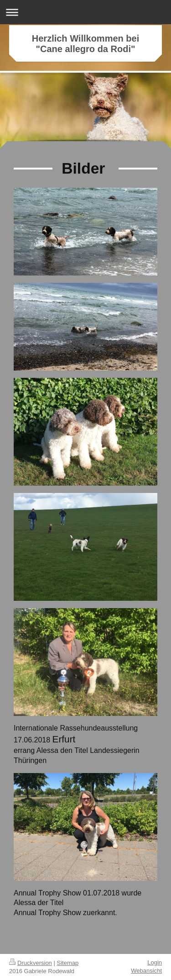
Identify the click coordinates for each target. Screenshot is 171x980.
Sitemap (68, 963)
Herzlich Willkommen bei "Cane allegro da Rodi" (85, 44)
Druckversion (31, 963)
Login (155, 962)
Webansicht (146, 971)
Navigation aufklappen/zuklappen (85, 12)
